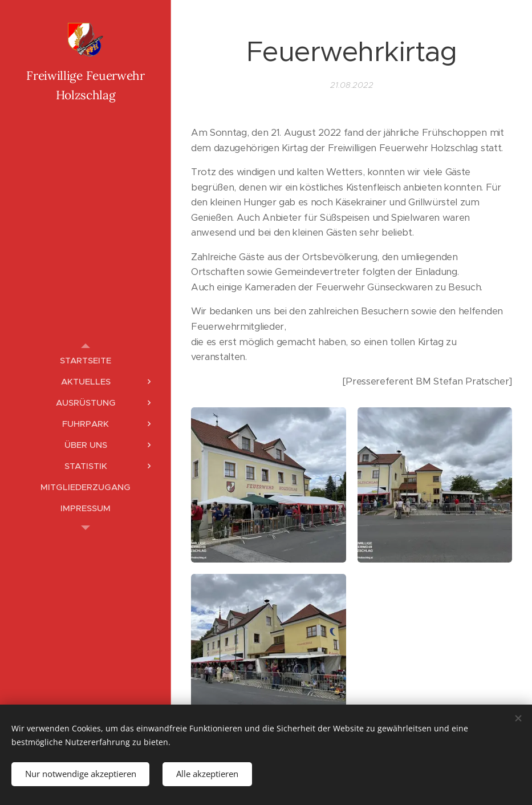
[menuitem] (86, 360)
